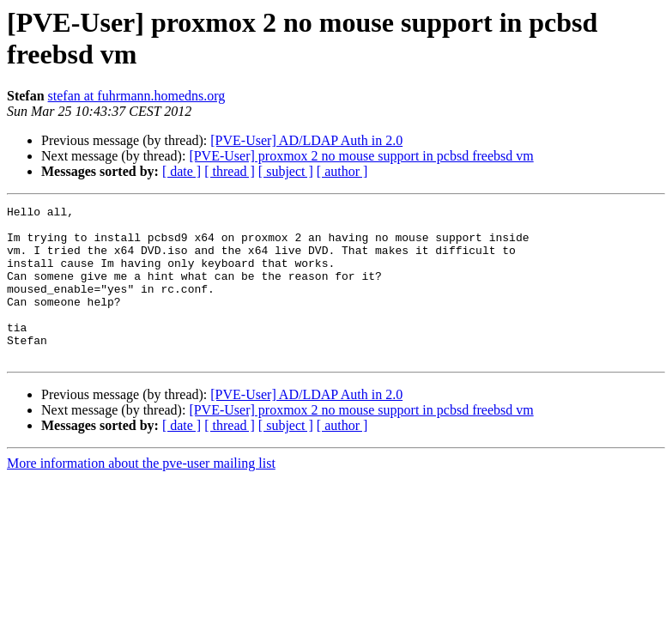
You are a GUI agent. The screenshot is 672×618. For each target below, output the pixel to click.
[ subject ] (286, 171)
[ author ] (342, 171)
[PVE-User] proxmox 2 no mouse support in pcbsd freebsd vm (361, 156)
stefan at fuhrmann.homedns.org (137, 96)
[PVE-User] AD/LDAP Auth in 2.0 (306, 140)
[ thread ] (230, 171)
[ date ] (182, 171)
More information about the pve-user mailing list (141, 494)
